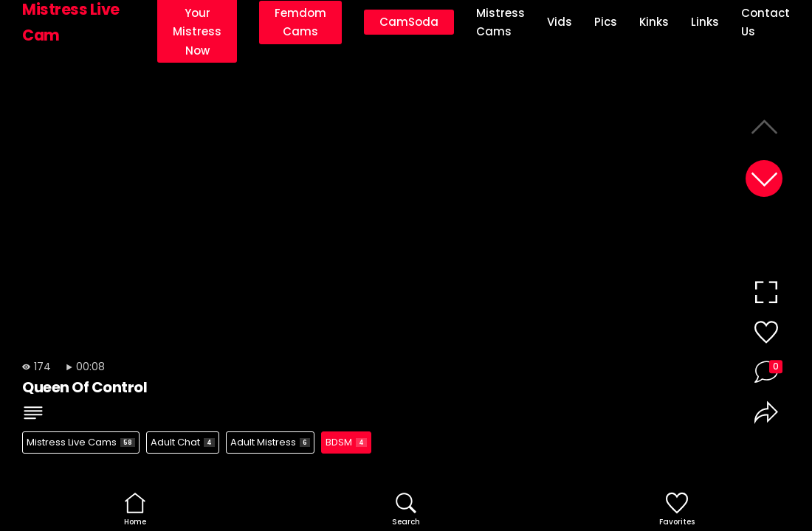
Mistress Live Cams (81, 442)
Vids (560, 22)
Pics (606, 22)
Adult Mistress (270, 442)
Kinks (654, 22)
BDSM (346, 442)
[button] (764, 178)
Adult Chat (183, 442)
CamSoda (409, 22)
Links (705, 22)
